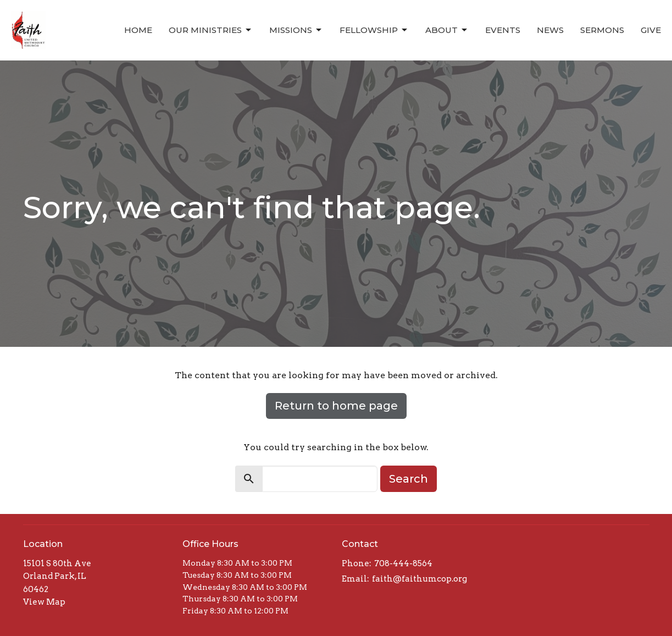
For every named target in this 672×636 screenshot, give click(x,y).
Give (651, 30)
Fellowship (374, 30)
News (550, 30)
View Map (44, 602)
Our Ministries (211, 30)
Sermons (602, 30)
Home (138, 30)
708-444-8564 (403, 563)
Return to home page (336, 406)
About (447, 30)
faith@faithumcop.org (420, 579)
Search (409, 479)
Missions (296, 30)
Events (503, 30)
